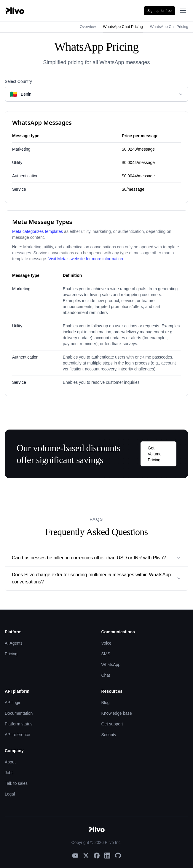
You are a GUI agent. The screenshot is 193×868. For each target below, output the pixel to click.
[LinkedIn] (107, 856)
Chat (106, 675)
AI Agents (14, 643)
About (10, 762)
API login (13, 703)
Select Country (18, 81)
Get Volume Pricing (155, 454)
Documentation (19, 713)
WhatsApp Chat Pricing (123, 27)
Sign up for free (159, 11)
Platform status (19, 724)
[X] (86, 856)
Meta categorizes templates (38, 231)
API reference (17, 735)
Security (109, 735)
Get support (112, 724)
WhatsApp (111, 665)
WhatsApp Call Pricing (169, 27)
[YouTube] (75, 856)
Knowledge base (117, 713)
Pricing (11, 654)
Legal (10, 794)
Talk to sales (16, 783)
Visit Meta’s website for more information (86, 259)
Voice (106, 643)
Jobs (9, 773)
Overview (88, 27)
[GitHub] (118, 856)
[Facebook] (97, 856)
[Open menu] (183, 11)
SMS (106, 654)
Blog (106, 703)
